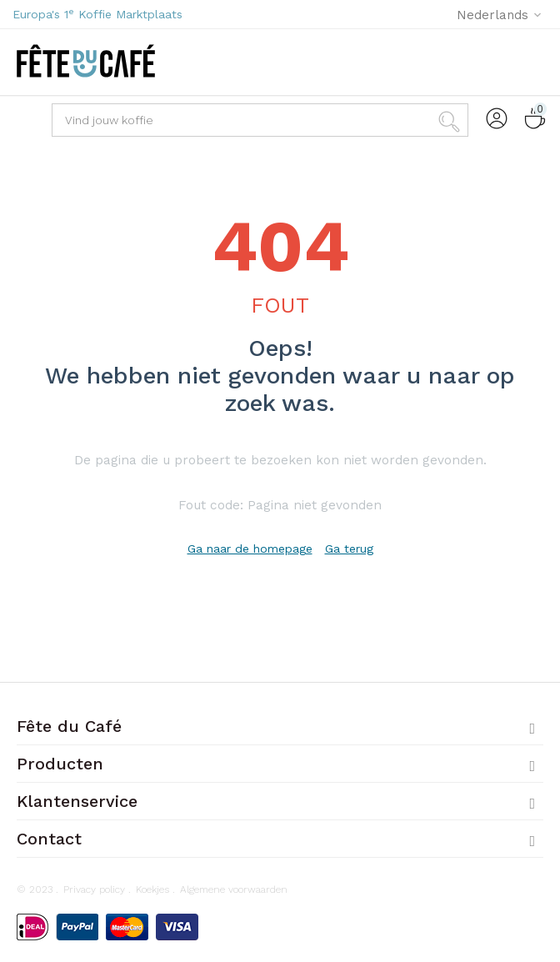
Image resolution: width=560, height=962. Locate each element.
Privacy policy (94, 889)
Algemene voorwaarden (234, 889)
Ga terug (349, 549)
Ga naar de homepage (250, 549)
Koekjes (152, 889)
